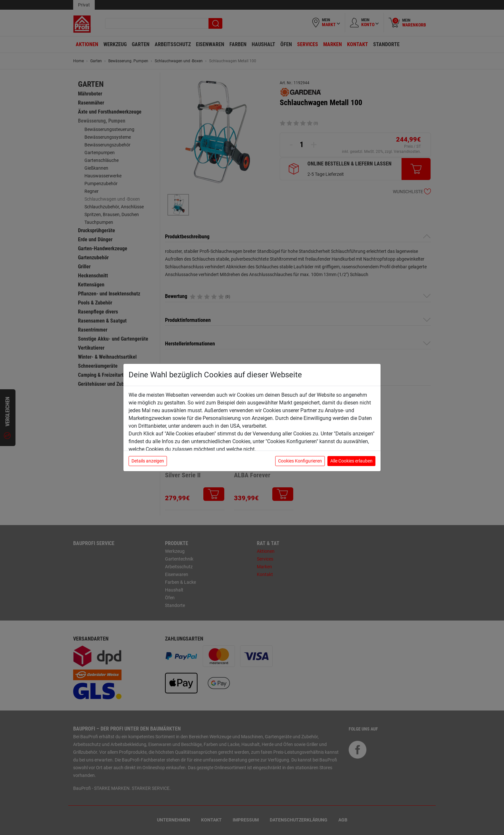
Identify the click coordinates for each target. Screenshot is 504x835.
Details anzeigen (148, 461)
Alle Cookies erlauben (351, 461)
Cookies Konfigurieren (300, 461)
